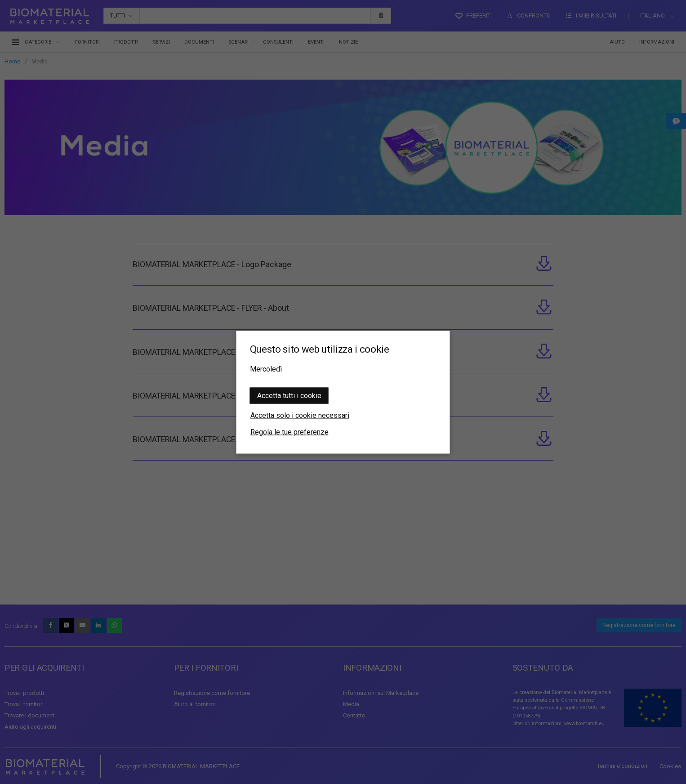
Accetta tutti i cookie (289, 395)
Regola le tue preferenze (290, 432)
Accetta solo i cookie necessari (300, 415)
